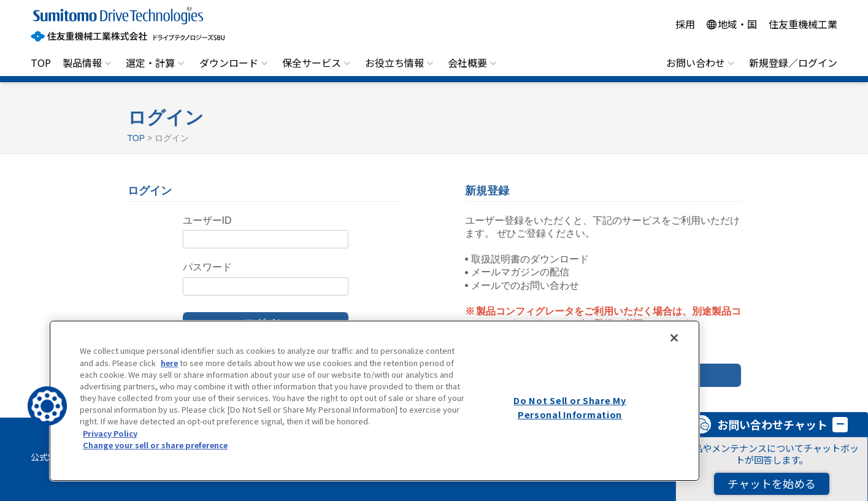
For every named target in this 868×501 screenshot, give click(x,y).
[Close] (674, 338)
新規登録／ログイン (793, 63)
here (169, 363)
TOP (41, 63)
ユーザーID (207, 220)
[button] (47, 406)
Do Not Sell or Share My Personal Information (570, 407)
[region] (374, 401)
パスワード (207, 267)
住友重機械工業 (803, 24)
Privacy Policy (110, 433)
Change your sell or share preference (155, 445)
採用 (685, 24)
